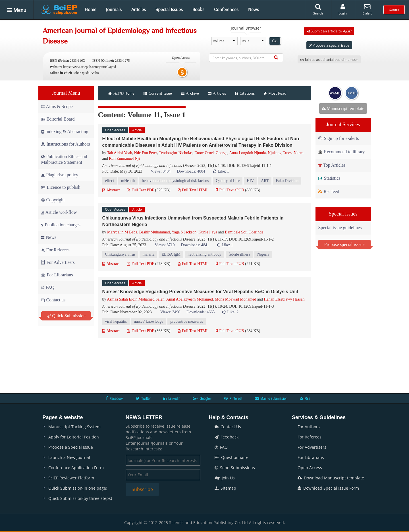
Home (91, 9)
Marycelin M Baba (122, 232)
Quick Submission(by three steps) (80, 498)
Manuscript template (343, 108)
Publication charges (61, 225)
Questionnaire (232, 457)
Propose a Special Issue (71, 447)
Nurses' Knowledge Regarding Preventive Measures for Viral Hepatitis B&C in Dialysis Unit (200, 292)
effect (110, 181)
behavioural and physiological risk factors (175, 181)
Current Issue (158, 93)
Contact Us (228, 427)
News (254, 9)
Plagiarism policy (60, 175)
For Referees (55, 250)
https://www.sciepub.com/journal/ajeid (90, 67)
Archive (190, 93)
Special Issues (169, 9)
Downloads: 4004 (191, 171)
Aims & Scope (57, 106)
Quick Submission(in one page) (78, 488)
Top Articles (332, 165)
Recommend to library (342, 152)
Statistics (329, 178)
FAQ (48, 287)
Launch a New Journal (69, 457)
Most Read (275, 93)
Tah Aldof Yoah (120, 153)
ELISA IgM (171, 254)
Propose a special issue (329, 45)
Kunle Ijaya (208, 232)
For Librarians (57, 275)
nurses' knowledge (149, 321)
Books (198, 9)
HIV (250, 181)
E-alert (367, 9)
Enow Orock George (211, 153)
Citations (245, 93)
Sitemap (225, 488)
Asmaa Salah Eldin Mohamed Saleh (136, 299)
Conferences (226, 9)
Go (275, 41)
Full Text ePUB (230, 190)
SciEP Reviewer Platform (71, 478)
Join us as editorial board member (329, 59)
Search (318, 9)
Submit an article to (329, 31)
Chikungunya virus (120, 254)
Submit (394, 10)
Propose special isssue (344, 244)
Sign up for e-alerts (339, 138)
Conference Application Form (76, 468)
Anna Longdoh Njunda (247, 153)
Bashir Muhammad (155, 232)
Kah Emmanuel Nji (124, 159)
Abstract (111, 190)
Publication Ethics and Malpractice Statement (64, 159)
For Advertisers (58, 262)
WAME (335, 93)
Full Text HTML (193, 190)
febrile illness (239, 254)
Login (343, 9)
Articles (139, 9)
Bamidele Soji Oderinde (244, 232)
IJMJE (352, 93)
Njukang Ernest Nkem (286, 153)
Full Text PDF (141, 190)
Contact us (53, 300)
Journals (114, 9)
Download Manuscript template (331, 478)
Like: (221, 171)
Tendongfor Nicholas (176, 153)
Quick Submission (67, 316)
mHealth (128, 181)
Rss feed (329, 192)
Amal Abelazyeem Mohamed (190, 299)
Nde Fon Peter (146, 153)
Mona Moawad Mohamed (235, 299)
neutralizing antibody (204, 254)
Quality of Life (228, 181)
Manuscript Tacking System (74, 427)
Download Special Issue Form (328, 488)
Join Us (225, 478)
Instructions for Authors (66, 144)
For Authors (309, 427)
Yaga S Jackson (184, 232)
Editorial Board (58, 119)
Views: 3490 (170, 312)
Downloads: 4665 (201, 312)
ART (265, 181)
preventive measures (187, 321)
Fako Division (287, 181)
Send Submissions (235, 468)
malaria (148, 254)
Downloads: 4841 (195, 245)
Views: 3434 (161, 171)
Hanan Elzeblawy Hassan (284, 299)
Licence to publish (61, 187)
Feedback (227, 437)
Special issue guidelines (340, 228)
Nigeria (263, 254)
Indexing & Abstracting (65, 132)
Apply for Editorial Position (74, 437)
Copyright (53, 200)
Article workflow (59, 212)
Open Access (310, 468)
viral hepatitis (116, 321)
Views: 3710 (165, 245)
